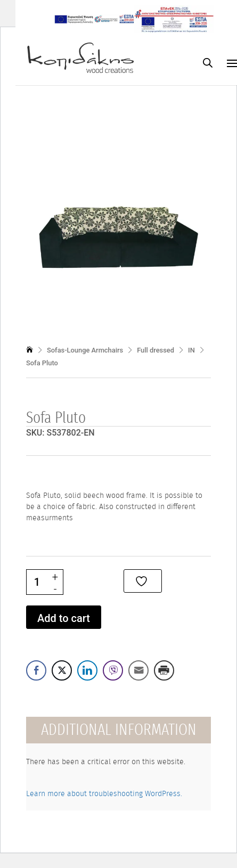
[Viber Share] (113, 670)
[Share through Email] (138, 670)
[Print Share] (164, 670)
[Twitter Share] (62, 670)
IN (191, 350)
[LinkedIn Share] (87, 670)
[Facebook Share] (36, 670)
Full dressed (156, 350)
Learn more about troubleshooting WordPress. (104, 794)
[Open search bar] (208, 63)
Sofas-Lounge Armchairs (85, 350)
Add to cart (64, 618)
